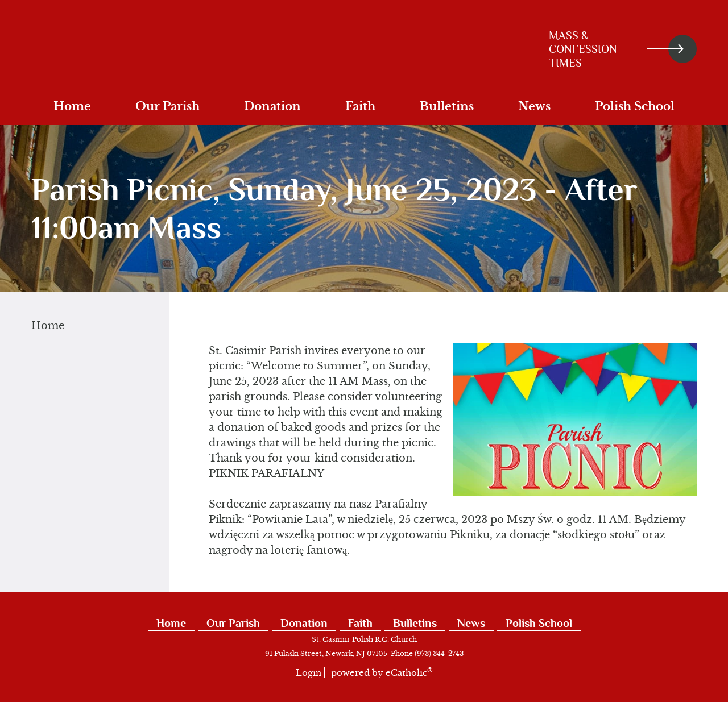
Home (48, 326)
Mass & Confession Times (616, 49)
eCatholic (409, 673)
